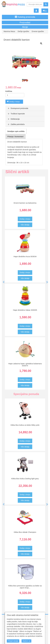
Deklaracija (13, 119)
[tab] (25, 108)
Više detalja (25, 225)
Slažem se (26, 641)
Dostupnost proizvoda (18, 108)
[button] (3, 281)
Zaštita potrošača (16, 124)
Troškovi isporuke (16, 114)
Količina (9, 91)
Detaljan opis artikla (16, 131)
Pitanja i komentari (15, 136)
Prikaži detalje (13, 641)
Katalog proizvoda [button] (25, 17)
